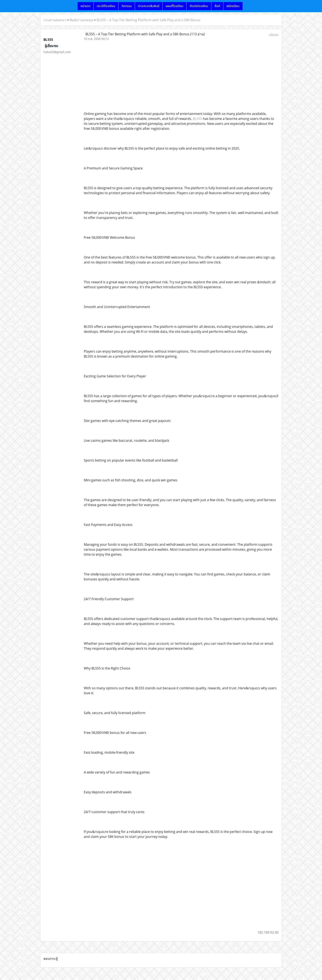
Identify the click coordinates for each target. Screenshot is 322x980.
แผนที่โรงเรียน (175, 6)
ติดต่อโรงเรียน (199, 6)
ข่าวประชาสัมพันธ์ (149, 6)
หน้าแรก (86, 6)
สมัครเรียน (233, 6)
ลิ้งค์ (217, 6)
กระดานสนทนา (55, 20)
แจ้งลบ (274, 35)
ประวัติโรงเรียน (106, 6)
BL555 (197, 119)
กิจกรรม (127, 6)
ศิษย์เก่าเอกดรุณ (81, 20)
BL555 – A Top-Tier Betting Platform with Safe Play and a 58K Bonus (149, 20)
